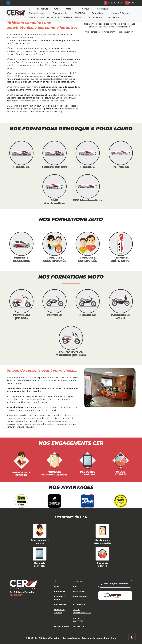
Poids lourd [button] (103, 9)
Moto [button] (69, 9)
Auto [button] (56, 9)
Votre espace (111, 595)
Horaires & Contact (120, 13)
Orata (114, 638)
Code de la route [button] (37, 13)
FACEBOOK (81, 13)
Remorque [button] (84, 9)
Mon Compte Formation (114, 584)
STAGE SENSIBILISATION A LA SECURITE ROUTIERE (55, 17)
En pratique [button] (98, 13)
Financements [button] (60, 13)
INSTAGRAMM (95, 17)
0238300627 (16, 595)
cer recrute (43, 9)
